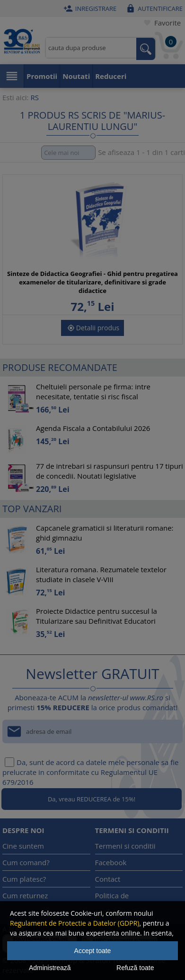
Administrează (50, 968)
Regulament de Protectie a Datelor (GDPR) (75, 923)
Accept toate (93, 951)
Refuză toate (135, 968)
